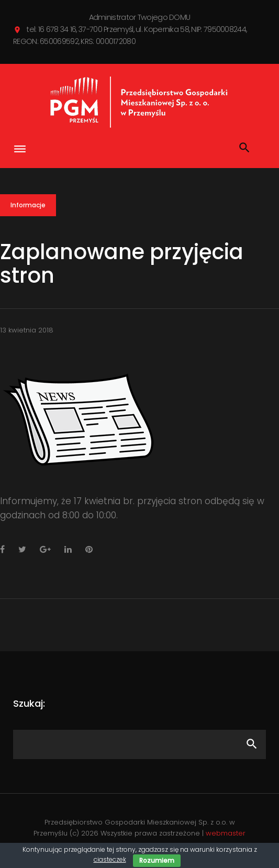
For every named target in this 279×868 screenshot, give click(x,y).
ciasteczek (110, 859)
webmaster (226, 833)
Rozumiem (157, 860)
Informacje (28, 205)
